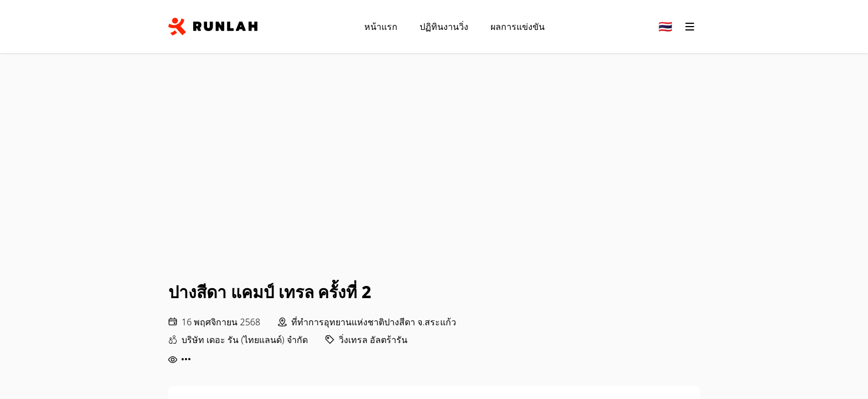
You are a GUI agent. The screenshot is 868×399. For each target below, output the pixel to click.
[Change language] (665, 27)
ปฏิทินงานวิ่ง (444, 27)
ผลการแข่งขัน (518, 27)
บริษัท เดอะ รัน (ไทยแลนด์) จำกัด (245, 340)
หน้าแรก (381, 27)
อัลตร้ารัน (389, 340)
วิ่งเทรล (353, 340)
